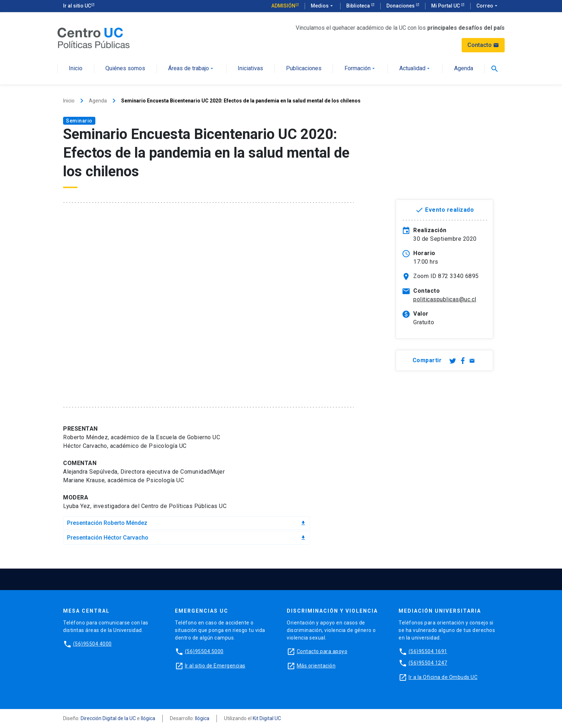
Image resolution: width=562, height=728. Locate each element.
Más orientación (316, 666)
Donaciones (401, 6)
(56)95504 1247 (428, 663)
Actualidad (415, 69)
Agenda (464, 69)
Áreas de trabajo (191, 69)
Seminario (79, 121)
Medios (323, 6)
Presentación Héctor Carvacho (187, 538)
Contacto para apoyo (322, 651)
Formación (360, 69)
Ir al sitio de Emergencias (215, 666)
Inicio (76, 69)
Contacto (483, 45)
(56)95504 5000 (204, 651)
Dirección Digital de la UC (108, 718)
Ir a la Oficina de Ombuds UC (443, 677)
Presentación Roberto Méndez (187, 523)
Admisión (283, 6)
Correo (488, 6)
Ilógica (148, 718)
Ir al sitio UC (77, 6)
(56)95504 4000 (92, 644)
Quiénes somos (125, 69)
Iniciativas (250, 69)
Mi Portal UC (446, 6)
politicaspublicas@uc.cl (445, 299)
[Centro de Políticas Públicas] (94, 37)
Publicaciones (304, 69)
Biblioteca (359, 6)
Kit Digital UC (267, 718)
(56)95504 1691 (428, 651)
